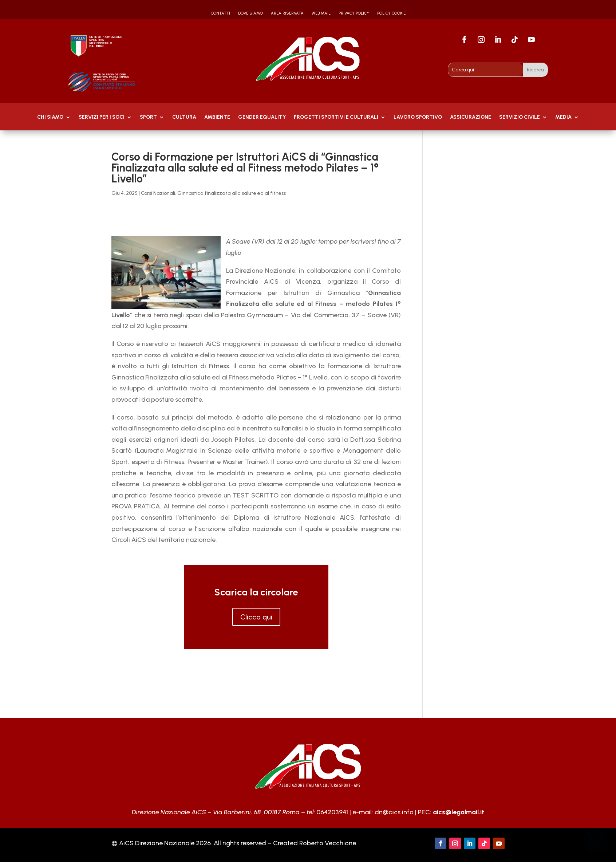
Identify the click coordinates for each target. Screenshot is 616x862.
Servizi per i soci (102, 117)
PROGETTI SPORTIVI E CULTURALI (336, 117)
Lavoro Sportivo (418, 117)
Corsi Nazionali (158, 193)
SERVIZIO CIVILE (520, 117)
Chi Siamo (50, 117)
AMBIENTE (217, 117)
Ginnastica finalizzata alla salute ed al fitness (232, 193)
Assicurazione (471, 117)
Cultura (184, 117)
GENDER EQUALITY (262, 117)
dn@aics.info (394, 812)
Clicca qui (256, 617)
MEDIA (563, 117)
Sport (148, 117)
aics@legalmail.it (459, 812)
